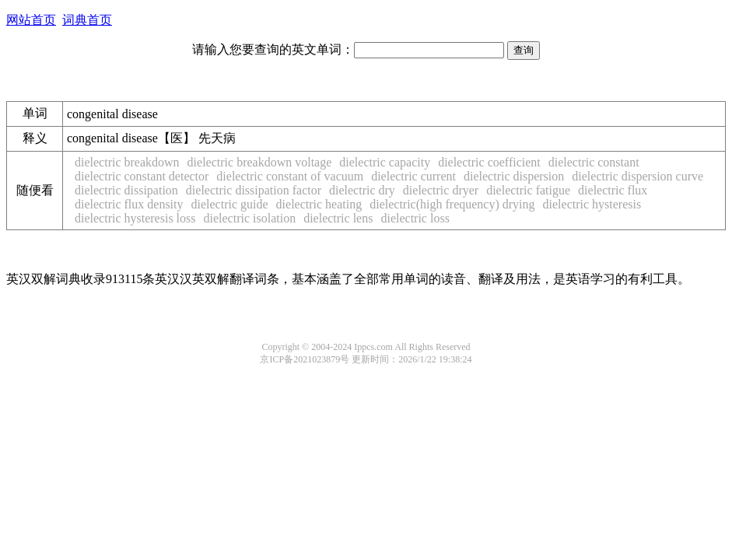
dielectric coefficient (489, 162)
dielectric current (413, 176)
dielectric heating (319, 204)
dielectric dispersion (514, 176)
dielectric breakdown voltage (260, 162)
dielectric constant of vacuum (290, 176)
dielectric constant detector (142, 176)
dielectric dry (362, 190)
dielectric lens (338, 218)
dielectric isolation (250, 218)
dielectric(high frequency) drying (452, 204)
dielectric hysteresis (592, 204)
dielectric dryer (441, 190)
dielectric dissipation (126, 190)
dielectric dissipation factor (254, 190)
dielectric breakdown (127, 162)
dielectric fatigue (528, 190)
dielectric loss (415, 218)
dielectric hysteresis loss (135, 218)
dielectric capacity (385, 162)
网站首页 (31, 20)
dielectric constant (594, 162)
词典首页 (87, 20)
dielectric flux (613, 190)
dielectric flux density (129, 204)
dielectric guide (230, 204)
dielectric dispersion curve (637, 176)
